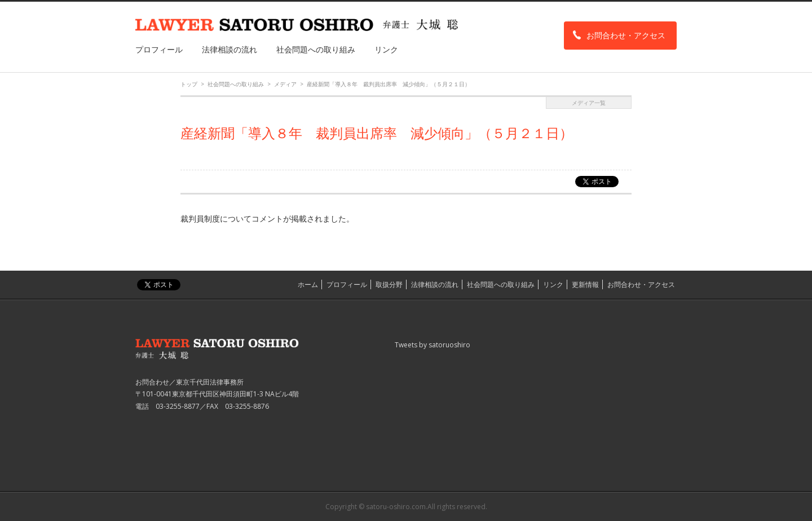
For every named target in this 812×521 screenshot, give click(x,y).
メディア (285, 84)
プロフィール (159, 49)
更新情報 (585, 284)
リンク (386, 49)
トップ (189, 84)
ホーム (308, 284)
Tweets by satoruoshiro (433, 345)
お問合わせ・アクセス (626, 35)
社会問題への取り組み (316, 49)
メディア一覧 (589, 103)
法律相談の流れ (230, 49)
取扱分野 (389, 284)
